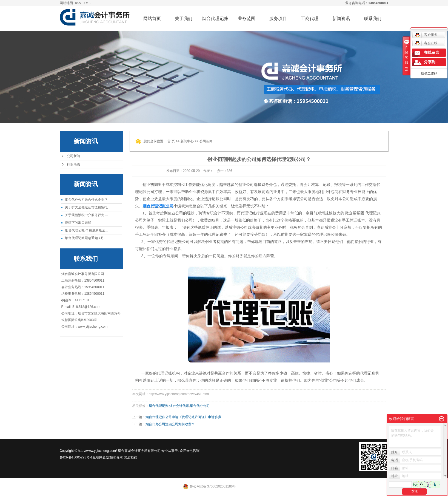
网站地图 (66, 3)
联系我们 (373, 19)
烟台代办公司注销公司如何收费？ (170, 424)
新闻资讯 (341, 19)
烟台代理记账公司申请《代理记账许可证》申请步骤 (183, 417)
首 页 (171, 141)
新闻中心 (187, 141)
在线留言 (432, 53)
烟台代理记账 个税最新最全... (86, 230)
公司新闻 (73, 156)
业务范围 (247, 19)
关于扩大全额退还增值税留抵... (88, 207)
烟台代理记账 (215, 19)
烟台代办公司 (200, 406)
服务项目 (278, 19)
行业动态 (73, 165)
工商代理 (310, 19)
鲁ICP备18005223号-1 (76, 457)
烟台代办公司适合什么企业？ (86, 200)
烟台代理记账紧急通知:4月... (86, 238)
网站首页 (152, 19)
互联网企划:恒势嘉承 (108, 457)
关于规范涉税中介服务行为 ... (86, 215)
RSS (78, 3)
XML (87, 3)
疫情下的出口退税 (78, 223)
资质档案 (130, 457)
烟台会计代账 (179, 406)
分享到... (431, 62)
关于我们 (184, 19)
